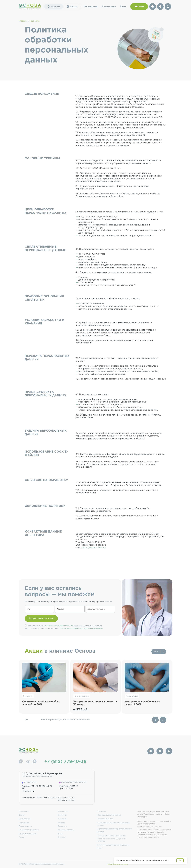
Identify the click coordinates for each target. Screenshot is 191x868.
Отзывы (62, 822)
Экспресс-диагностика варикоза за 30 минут (95, 703)
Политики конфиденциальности (59, 626)
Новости (62, 819)
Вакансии (62, 826)
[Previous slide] (155, 720)
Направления (91, 6)
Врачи (123, 6)
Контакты (62, 815)
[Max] (35, 762)
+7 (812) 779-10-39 (65, 762)
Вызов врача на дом (28, 834)
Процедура (28, 696)
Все (156, 652)
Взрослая (54, 7)
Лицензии (102, 811)
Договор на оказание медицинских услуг (113, 847)
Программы (24, 822)
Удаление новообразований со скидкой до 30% (41, 703)
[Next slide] (163, 720)
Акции (22, 837)
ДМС (60, 834)
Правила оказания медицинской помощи (112, 840)
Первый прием (25, 826)
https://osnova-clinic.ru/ (94, 548)
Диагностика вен (82, 696)
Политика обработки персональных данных (114, 824)
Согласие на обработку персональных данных (115, 830)
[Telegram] (28, 762)
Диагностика (109, 6)
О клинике (63, 811)
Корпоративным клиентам (109, 815)
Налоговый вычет (105, 819)
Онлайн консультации (29, 830)
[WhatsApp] (21, 762)
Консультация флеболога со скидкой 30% (142, 703)
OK (180, 861)
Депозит (62, 837)
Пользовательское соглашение (111, 835)
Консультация (132, 696)
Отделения (24, 811)
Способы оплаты (66, 830)
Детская (72, 7)
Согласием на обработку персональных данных (82, 628)
